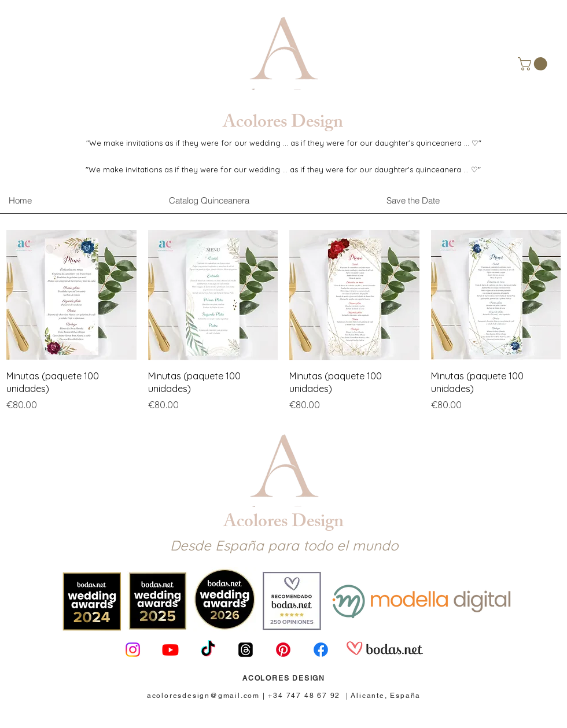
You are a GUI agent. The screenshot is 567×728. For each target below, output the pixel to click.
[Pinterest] (283, 650)
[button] (534, 64)
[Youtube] (170, 650)
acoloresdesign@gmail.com (203, 696)
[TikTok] (208, 650)
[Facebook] (321, 650)
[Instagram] (133, 650)
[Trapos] (246, 650)
